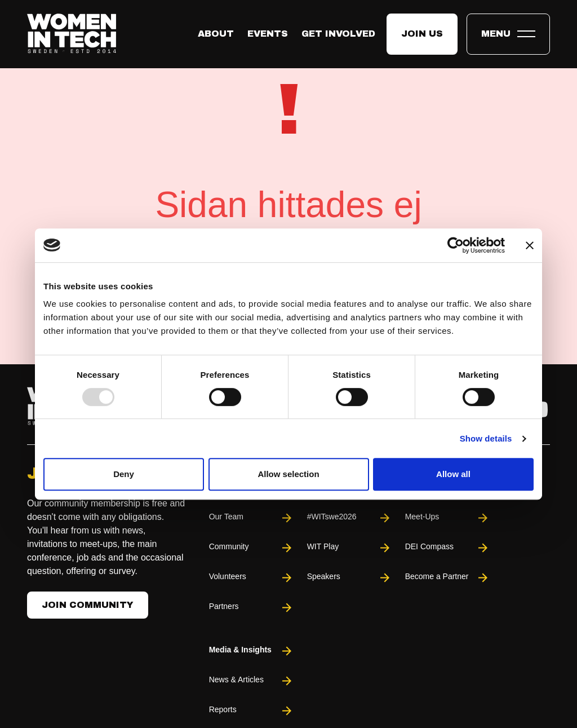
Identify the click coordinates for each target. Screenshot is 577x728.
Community (251, 548)
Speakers (349, 578)
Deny (124, 474)
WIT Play (349, 548)
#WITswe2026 (349, 518)
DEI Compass (447, 548)
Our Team (251, 518)
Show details (486, 438)
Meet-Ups (447, 518)
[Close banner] (530, 245)
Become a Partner (447, 578)
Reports (251, 711)
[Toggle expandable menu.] (508, 34)
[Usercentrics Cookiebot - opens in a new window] (456, 245)
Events (268, 34)
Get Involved (338, 34)
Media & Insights (251, 651)
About (216, 34)
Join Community (88, 605)
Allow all (453, 474)
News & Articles (251, 681)
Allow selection (288, 474)
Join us (422, 34)
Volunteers (251, 578)
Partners (251, 608)
